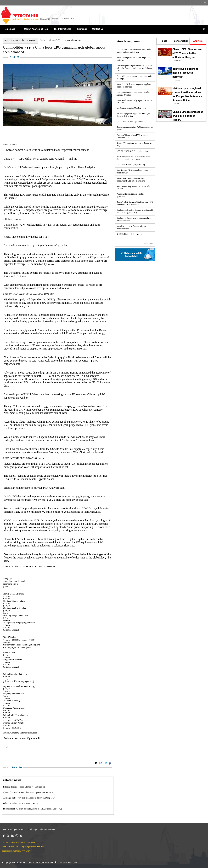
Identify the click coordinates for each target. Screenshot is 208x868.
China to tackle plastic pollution (130, 122)
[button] (17, 29)
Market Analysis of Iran (36, 29)
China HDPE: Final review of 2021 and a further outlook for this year (187, 53)
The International (62, 29)
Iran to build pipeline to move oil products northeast (185, 73)
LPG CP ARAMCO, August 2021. (131, 165)
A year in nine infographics (52, 246)
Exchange (81, 29)
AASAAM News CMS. (68, 863)
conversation (181, 41)
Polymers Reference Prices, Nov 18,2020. (21, 804)
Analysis (198, 41)
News (16, 41)
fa (205, 3)
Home (7, 41)
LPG (13, 768)
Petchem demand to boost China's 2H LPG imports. (25, 787)
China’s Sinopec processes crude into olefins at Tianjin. (188, 116)
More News (149, 244)
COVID (81, 180)
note (165, 41)
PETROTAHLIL (28, 863)
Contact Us (98, 29)
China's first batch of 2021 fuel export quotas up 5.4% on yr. (29, 793)
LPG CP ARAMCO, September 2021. (133, 152)
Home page (10, 29)
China (19, 768)
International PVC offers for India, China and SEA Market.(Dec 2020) (33, 809)
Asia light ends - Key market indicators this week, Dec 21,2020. (30, 798)
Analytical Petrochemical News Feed (19, 843)
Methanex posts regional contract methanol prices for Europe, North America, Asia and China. (134, 68)
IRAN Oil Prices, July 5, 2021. (130, 235)
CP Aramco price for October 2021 (131, 108)
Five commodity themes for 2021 (30, 237)
